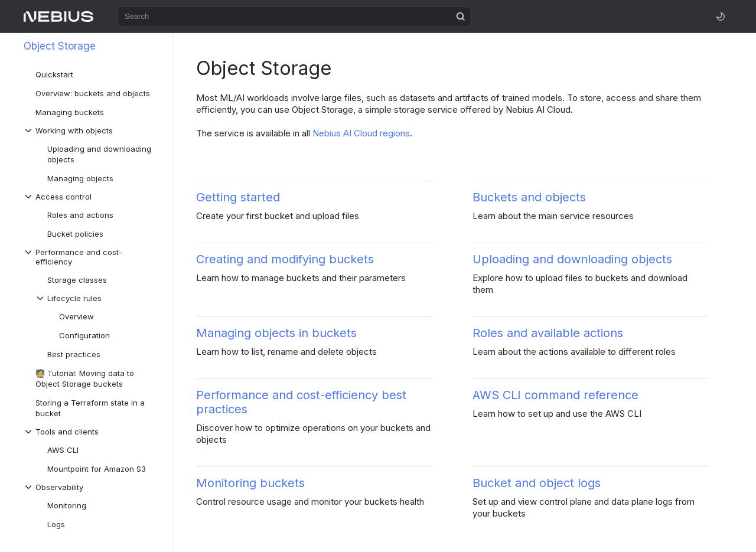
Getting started (238, 197)
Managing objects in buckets (276, 333)
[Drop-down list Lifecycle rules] (97, 298)
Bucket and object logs (537, 483)
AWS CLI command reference (555, 395)
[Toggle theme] (721, 17)
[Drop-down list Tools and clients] (92, 432)
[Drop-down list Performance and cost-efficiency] (92, 257)
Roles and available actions (548, 333)
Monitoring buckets (250, 483)
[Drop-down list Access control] (92, 197)
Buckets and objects (529, 197)
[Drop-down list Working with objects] (92, 130)
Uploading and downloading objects (572, 259)
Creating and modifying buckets (285, 259)
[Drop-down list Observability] (92, 487)
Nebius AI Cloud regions (361, 133)
